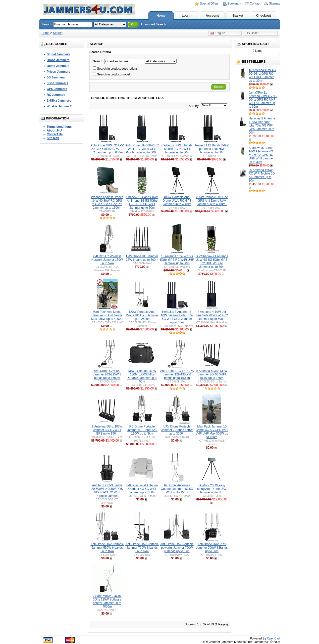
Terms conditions (59, 127)
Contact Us (55, 134)
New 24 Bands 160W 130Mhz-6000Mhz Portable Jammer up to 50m (142, 376)
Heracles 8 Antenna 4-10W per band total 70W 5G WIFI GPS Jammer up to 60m (262, 125)
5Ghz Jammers (57, 83)
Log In (187, 15)
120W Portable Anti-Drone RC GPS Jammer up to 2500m (142, 315)
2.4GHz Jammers (59, 101)
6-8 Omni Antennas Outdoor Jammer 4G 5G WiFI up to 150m (177, 489)
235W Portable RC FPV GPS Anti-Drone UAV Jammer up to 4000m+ (212, 201)
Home (161, 15)
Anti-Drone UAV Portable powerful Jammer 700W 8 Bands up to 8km (177, 548)
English (218, 33)
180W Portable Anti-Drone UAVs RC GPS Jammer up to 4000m (177, 201)
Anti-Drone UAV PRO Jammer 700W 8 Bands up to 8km (212, 548)
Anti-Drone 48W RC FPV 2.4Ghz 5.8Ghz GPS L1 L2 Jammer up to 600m (107, 149)
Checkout (263, 15)
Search (58, 33)
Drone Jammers (58, 60)
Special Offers (209, 4)
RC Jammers (56, 95)
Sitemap (275, 4)
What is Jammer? (59, 106)
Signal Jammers (58, 54)
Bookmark (234, 4)
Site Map (53, 138)
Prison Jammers (58, 72)
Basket (238, 15)
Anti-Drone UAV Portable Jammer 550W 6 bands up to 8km (107, 548)
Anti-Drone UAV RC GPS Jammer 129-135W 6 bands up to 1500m (177, 374)
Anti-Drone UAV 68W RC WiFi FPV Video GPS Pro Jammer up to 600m (142, 149)
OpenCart (274, 638)
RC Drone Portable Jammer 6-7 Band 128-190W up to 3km (142, 430)
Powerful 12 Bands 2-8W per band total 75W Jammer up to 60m (212, 149)
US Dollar (252, 33)
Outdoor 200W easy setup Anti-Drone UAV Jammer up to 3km (212, 489)
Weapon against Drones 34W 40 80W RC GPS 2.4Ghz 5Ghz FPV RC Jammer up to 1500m (107, 202)
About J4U (54, 131)
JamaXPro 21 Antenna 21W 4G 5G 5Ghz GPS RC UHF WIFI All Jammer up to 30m (263, 100)
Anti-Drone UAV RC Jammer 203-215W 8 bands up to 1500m (107, 374)
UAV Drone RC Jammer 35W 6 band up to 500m (142, 258)
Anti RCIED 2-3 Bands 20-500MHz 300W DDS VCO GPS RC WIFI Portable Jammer (107, 491)
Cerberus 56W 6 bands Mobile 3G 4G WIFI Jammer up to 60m (177, 149)
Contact (255, 4)
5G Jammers (56, 77)
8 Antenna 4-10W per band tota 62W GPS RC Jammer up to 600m (212, 315)
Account (212, 15)
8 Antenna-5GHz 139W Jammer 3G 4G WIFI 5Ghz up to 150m (212, 374)
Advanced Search (153, 24)
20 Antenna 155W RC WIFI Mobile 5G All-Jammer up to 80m (262, 175)
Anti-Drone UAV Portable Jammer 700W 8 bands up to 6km (142, 548)
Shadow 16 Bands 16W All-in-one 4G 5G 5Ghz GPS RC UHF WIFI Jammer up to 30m (261, 155)
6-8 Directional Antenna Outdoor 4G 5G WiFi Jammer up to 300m (142, 489)
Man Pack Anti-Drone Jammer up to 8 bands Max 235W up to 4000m (107, 315)
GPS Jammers (57, 89)
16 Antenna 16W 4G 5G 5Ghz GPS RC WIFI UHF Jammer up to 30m (262, 75)
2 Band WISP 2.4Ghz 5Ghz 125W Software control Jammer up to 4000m (107, 601)
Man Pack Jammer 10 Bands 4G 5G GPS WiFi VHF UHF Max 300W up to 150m (212, 432)
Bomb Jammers (58, 66)
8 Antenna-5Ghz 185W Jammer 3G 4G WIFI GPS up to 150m (107, 430)
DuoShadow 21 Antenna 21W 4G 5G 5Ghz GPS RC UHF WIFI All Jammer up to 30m (212, 262)
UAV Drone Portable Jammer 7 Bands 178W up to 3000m (177, 430)
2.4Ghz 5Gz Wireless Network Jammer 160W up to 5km (107, 260)
